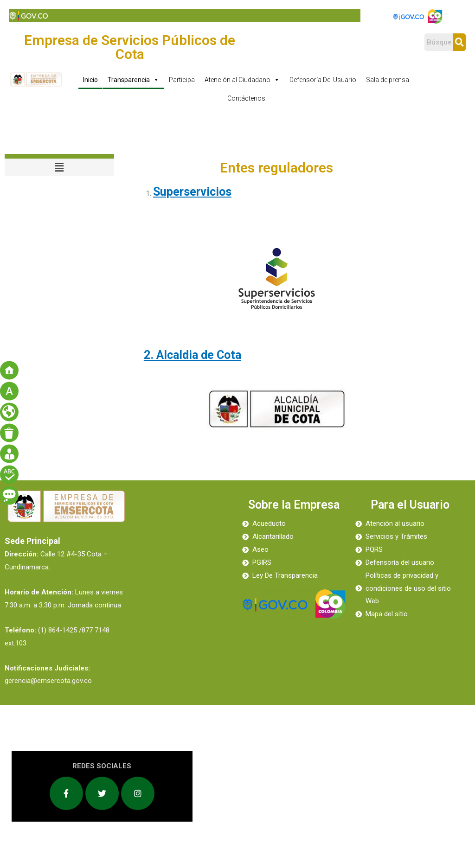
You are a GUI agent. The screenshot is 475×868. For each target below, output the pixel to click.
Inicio (90, 80)
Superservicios (192, 192)
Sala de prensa (388, 80)
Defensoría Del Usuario (323, 80)
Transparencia (133, 80)
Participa (182, 80)
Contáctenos (246, 98)
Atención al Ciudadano (242, 80)
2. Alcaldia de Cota (193, 355)
